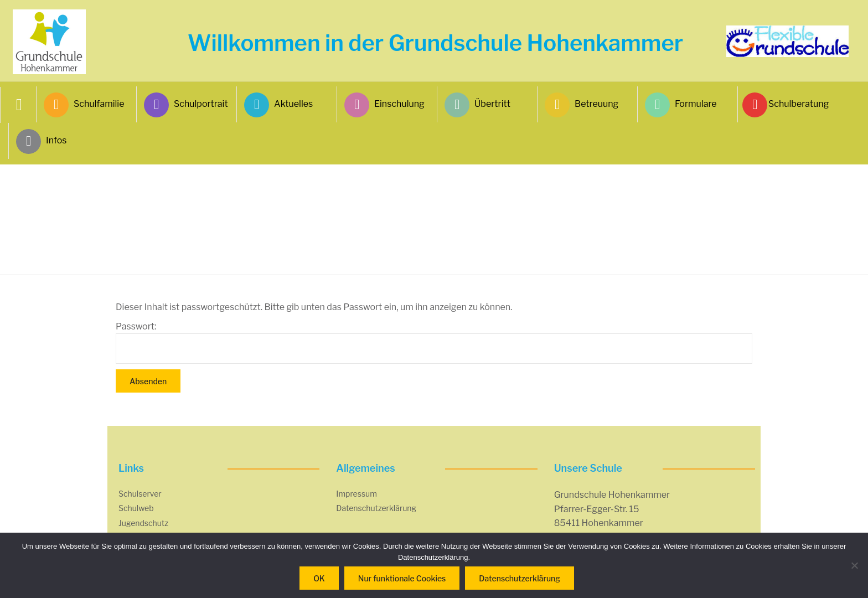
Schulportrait (186, 105)
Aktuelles (278, 105)
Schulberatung (787, 105)
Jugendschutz (143, 523)
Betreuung (582, 105)
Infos (42, 141)
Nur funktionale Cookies (402, 578)
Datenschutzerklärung (376, 508)
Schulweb (136, 508)
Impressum (356, 494)
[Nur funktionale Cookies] (854, 565)
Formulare (681, 105)
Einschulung (384, 105)
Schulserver (140, 494)
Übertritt (477, 105)
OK (319, 578)
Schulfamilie (84, 105)
